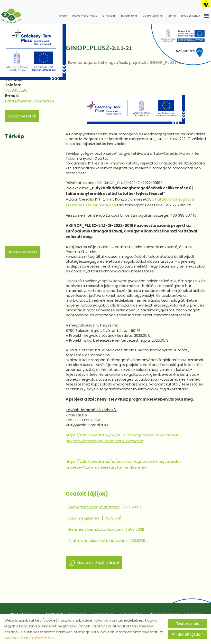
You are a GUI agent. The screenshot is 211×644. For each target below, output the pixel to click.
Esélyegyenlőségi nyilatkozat (94, 507)
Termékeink (109, 16)
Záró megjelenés (84, 518)
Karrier (172, 16)
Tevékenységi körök (84, 16)
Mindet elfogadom (188, 634)
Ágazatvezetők (22, 116)
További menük (195, 16)
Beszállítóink (129, 16)
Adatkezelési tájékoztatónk (29, 638)
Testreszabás (188, 624)
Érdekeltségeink (152, 16)
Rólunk (63, 16)
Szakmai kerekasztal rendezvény (98, 541)
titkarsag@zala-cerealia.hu (29, 101)
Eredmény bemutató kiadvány (96, 529)
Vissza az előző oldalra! (98, 562)
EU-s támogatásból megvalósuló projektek (107, 62)
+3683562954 (17, 90)
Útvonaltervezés (23, 252)
